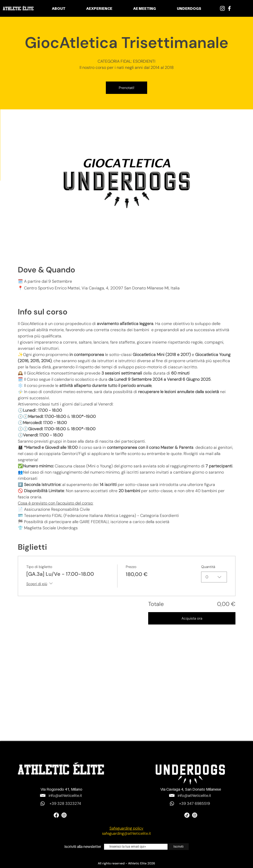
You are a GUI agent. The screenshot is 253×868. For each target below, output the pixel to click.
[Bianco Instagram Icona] (222, 8)
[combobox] (214, 577)
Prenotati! (126, 88)
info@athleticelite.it (65, 796)
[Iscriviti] (178, 847)
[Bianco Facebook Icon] (229, 8)
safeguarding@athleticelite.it (126, 833)
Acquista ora (192, 618)
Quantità (208, 567)
